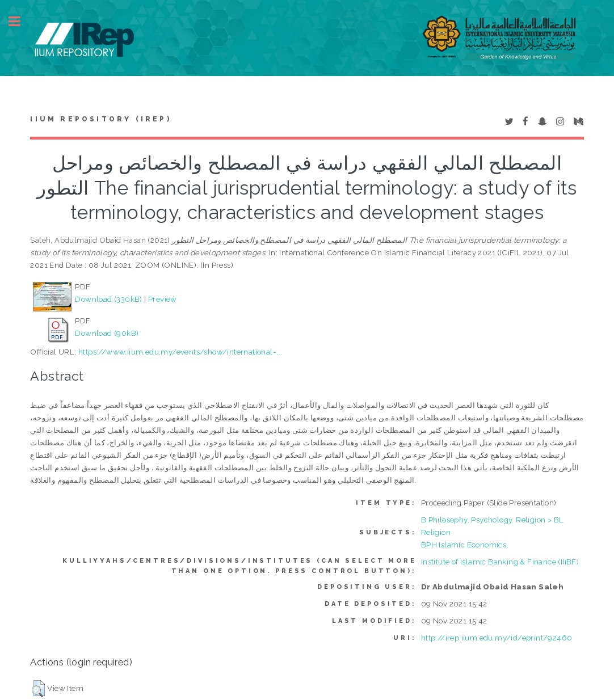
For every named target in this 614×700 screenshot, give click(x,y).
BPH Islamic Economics (464, 545)
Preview (163, 299)
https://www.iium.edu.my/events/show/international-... (180, 352)
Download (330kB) (108, 299)
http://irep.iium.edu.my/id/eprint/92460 (497, 638)
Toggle (20, 21)
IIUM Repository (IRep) (100, 119)
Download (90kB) (107, 333)
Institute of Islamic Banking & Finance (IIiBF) (500, 562)
